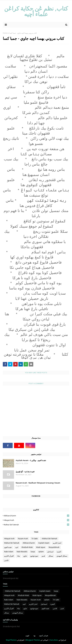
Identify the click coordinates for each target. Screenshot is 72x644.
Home (5, 33)
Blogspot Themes (33, 640)
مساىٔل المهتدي (62, 556)
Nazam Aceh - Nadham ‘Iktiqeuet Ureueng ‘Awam (38, 483)
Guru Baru (54, 640)
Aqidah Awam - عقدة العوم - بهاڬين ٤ (31, 460)
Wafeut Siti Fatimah (36, 525)
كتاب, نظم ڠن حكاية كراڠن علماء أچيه (36, 11)
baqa (33, 552)
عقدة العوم (8, 547)
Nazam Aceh (23, 539)
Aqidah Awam (44, 543)
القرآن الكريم (9, 556)
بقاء (18, 556)
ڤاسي (6, 560)
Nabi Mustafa (22, 552)
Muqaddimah (54, 547)
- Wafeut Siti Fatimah (49, 539)
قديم (43, 556)
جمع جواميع (34, 556)
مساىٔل (51, 556)
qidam (41, 552)
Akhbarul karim (36, 516)
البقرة (59, 552)
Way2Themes (11, 640)
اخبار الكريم (57, 543)
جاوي (25, 556)
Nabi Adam (9, 552)
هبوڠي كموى (44, 636)
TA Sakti (35, 539)
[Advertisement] (36, 412)
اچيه (17, 547)
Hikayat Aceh (36, 520)
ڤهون (27, 636)
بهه (34, 636)
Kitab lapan (41, 547)
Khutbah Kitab (27, 547)
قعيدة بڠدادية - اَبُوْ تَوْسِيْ (25, 472)
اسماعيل (50, 552)
